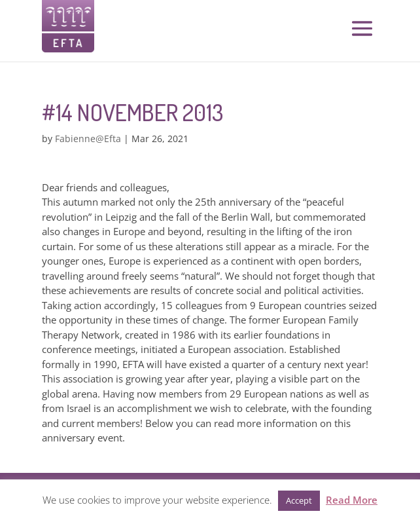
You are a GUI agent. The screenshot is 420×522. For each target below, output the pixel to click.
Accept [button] (299, 500)
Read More (352, 500)
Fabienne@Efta (88, 139)
